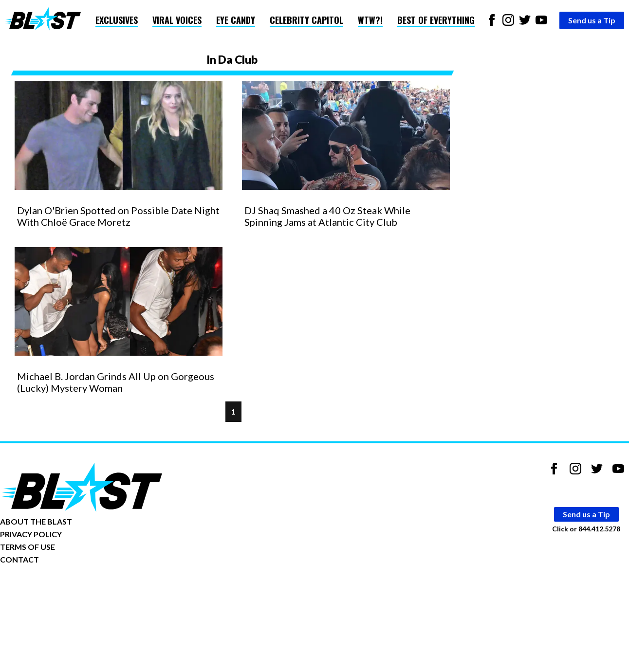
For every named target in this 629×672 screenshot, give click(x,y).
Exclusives (117, 20)
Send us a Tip (592, 20)
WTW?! (370, 20)
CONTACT (19, 559)
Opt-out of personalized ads (47, 590)
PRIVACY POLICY (31, 534)
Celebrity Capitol (306, 20)
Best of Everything (436, 20)
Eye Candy (236, 20)
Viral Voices (177, 20)
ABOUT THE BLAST (36, 521)
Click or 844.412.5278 (586, 529)
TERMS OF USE (28, 547)
